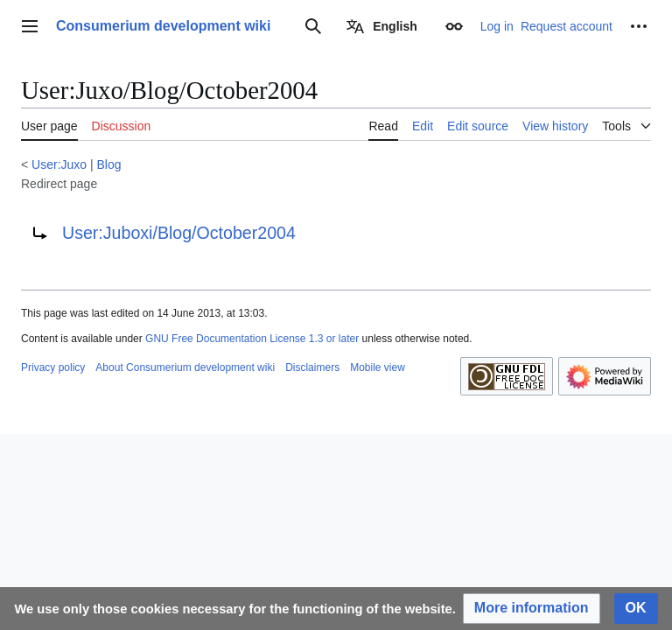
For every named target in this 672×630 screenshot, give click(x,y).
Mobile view (378, 367)
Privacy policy (53, 367)
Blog (109, 164)
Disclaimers (312, 367)
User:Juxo (59, 164)
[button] (532, 609)
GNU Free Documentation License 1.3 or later (252, 339)
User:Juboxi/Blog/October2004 (179, 233)
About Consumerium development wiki (185, 367)
